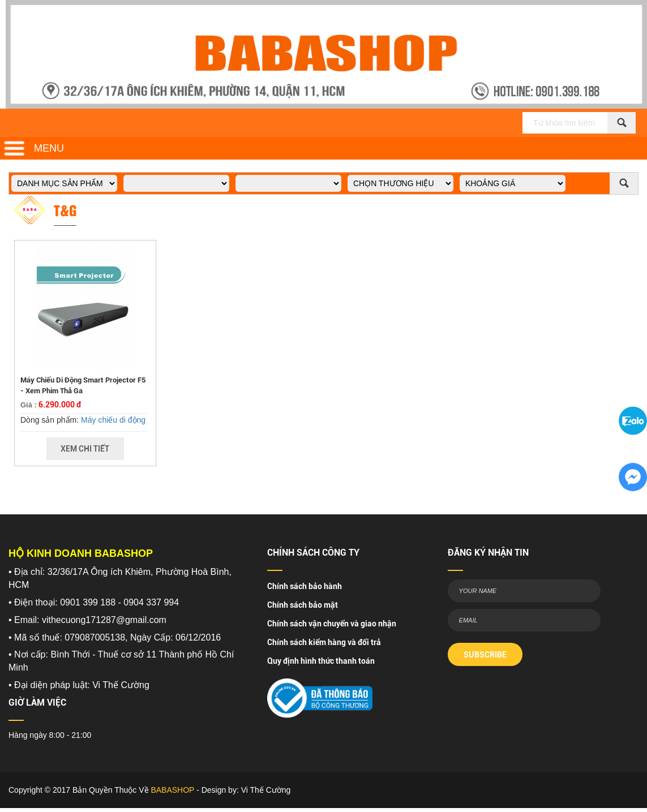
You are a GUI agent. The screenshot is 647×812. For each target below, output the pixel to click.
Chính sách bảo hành (305, 586)
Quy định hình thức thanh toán (321, 661)
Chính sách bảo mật (303, 605)
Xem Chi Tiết (85, 449)
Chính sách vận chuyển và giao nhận (332, 624)
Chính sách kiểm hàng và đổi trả (324, 642)
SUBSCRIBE (485, 655)
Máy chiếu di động (113, 420)
